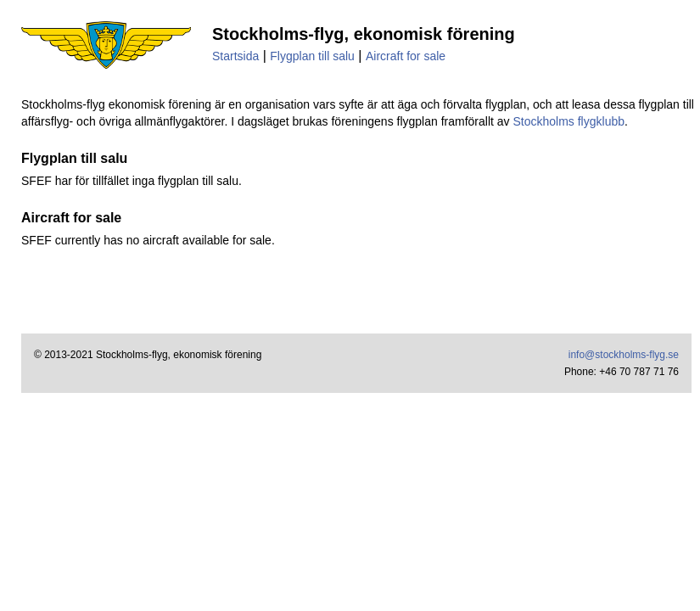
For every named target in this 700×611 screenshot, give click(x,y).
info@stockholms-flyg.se (624, 355)
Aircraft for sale (406, 56)
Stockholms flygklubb (568, 121)
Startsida (235, 56)
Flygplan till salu (312, 56)
